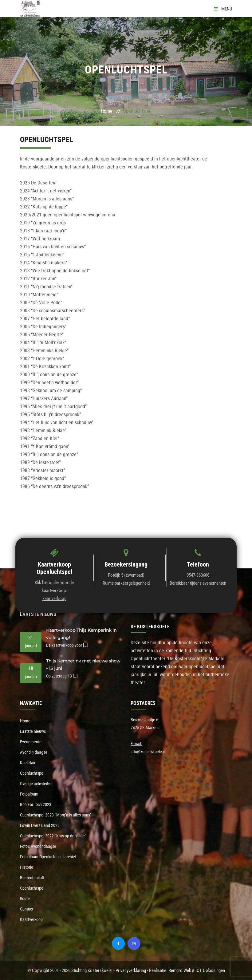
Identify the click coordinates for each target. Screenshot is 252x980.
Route (25, 899)
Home (107, 111)
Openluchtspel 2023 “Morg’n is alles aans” (56, 815)
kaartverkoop (54, 599)
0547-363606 (198, 575)
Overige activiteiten (36, 784)
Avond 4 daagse (34, 752)
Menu (223, 9)
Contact (27, 909)
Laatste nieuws (33, 731)
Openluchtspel (32, 773)
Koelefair (28, 763)
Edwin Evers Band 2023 (40, 825)
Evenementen (32, 742)
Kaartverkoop (31, 919)
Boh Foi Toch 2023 (36, 804)
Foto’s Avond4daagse (38, 846)
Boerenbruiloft (32, 878)
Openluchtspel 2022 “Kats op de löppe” (53, 836)
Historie (27, 867)
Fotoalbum (29, 794)
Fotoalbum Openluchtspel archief (48, 857)
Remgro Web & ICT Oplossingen (197, 970)
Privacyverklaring (131, 970)
